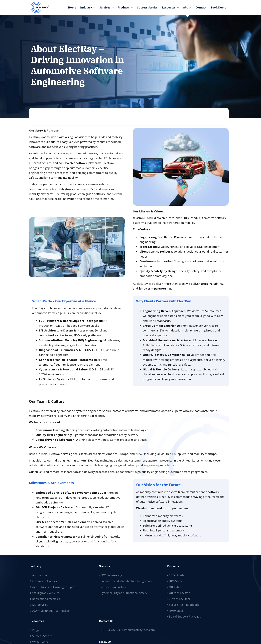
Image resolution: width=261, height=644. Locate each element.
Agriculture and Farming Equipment (55, 587)
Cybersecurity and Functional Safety (124, 593)
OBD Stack (176, 587)
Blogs (36, 630)
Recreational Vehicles (46, 599)
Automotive (40, 575)
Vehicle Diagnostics (113, 587)
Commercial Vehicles (46, 581)
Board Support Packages (185, 617)
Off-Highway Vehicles (46, 593)
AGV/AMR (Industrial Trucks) (51, 611)
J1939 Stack (176, 611)
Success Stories (42, 636)
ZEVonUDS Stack (180, 599)
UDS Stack (176, 581)
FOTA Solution (178, 575)
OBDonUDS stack (180, 593)
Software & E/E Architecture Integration (126, 581)
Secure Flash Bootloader (185, 605)
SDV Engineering (111, 575)
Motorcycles (40, 605)
